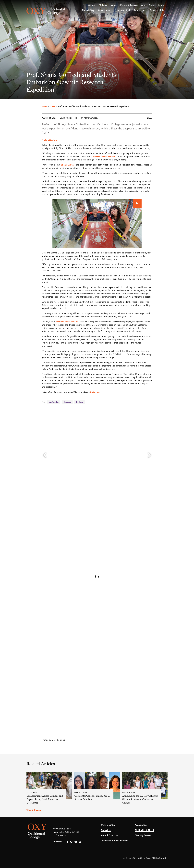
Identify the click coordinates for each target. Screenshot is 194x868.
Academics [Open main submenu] (140, 10)
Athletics (103, 5)
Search (164, 15)
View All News (34, 810)
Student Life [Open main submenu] (157, 10)
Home (45, 107)
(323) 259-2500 (59, 836)
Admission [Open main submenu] (104, 10)
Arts (143, 5)
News (152, 5)
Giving (114, 5)
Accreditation (141, 825)
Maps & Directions (109, 835)
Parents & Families (129, 5)
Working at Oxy (108, 825)
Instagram (95, 392)
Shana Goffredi (68, 165)
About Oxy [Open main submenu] (88, 10)
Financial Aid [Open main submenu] (122, 10)
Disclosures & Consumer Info (114, 841)
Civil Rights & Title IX (145, 830)
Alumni (92, 5)
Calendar (162, 5)
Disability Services (143, 835)
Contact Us (106, 830)
